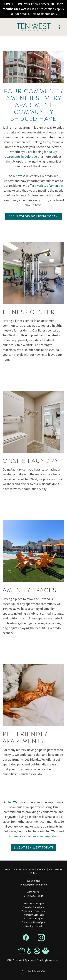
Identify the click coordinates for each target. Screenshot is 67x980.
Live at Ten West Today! (33, 847)
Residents (42, 869)
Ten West (19, 176)
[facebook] (26, 938)
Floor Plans (29, 869)
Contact (17, 869)
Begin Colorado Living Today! (33, 216)
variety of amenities (50, 186)
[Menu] (59, 27)
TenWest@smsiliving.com (33, 885)
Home (8, 869)
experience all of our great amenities (33, 836)
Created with (34, 971)
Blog (51, 869)
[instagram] (41, 938)
